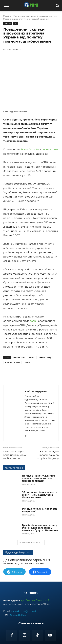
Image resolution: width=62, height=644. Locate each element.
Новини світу (45, 334)
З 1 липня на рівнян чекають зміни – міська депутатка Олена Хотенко (40, 505)
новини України (12, 338)
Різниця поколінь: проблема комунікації (40, 520)
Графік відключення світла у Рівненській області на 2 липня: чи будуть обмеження (40, 538)
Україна (7, 16)
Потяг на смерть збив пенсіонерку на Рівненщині (15, 465)
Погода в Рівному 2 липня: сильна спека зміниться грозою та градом (38, 489)
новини (32, 334)
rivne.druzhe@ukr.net (24, 622)
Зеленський (19, 334)
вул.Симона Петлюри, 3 (35, 611)
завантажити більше (31, 553)
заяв (33, 297)
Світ (15, 24)
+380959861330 (17, 625)
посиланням (50, 125)
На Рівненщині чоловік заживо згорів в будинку (48, 465)
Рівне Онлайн (30, 125)
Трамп (27, 338)
